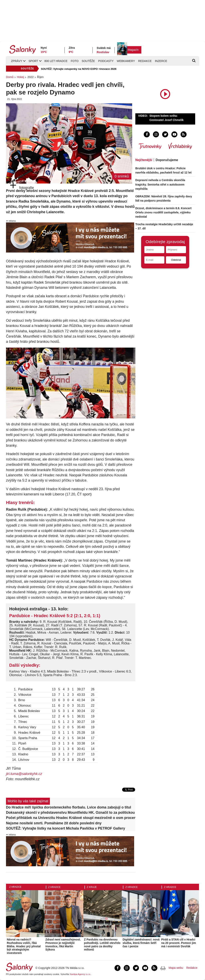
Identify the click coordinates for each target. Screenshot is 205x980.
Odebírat (176, 260)
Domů (10, 77)
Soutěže (88, 61)
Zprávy (17, 61)
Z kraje (92, 887)
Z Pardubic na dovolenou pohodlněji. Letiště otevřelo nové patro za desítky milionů (102, 944)
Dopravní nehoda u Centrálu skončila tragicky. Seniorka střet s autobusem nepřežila (160, 184)
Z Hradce (15, 887)
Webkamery (126, 61)
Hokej (20, 77)
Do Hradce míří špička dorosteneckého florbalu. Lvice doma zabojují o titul (69, 807)
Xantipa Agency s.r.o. (80, 974)
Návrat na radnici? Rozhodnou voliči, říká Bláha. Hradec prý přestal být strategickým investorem (24, 946)
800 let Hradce (56, 61)
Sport (33, 61)
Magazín (133, 50)
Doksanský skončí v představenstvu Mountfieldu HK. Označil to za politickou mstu (71, 813)
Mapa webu (176, 968)
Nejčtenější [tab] (144, 160)
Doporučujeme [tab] (167, 160)
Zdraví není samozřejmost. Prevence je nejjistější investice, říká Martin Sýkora (63, 944)
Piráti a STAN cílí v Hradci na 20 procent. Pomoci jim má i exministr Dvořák (179, 943)
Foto (75, 61)
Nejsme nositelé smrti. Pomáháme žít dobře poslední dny (54, 823)
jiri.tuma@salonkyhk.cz (24, 774)
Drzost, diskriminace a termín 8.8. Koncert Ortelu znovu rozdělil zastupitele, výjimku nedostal (163, 212)
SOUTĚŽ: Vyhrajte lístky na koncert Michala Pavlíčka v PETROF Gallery (66, 828)
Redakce (145, 61)
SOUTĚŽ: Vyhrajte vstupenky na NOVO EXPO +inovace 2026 (79, 69)
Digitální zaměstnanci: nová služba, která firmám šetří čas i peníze (141, 943)
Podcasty (106, 61)
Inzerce (161, 61)
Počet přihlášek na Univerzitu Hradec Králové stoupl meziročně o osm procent (71, 818)
